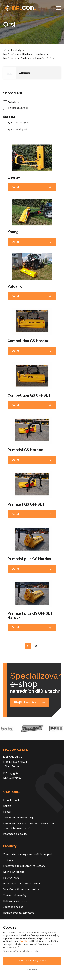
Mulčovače (10, 58)
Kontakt (8, 812)
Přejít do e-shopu (27, 702)
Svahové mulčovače (33, 58)
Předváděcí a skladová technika (22, 884)
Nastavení (32, 969)
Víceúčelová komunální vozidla (21, 889)
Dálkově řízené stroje (16, 901)
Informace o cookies (15, 834)
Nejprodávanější (18, 108)
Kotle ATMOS (11, 878)
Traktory (8, 860)
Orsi (52, 58)
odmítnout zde (30, 951)
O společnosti (11, 800)
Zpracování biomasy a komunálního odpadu (28, 854)
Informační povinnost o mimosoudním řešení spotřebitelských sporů (29, 826)
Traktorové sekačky (15, 895)
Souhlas (24, 941)
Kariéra (7, 806)
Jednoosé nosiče (13, 907)
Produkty (16, 50)
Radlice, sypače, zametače (19, 913)
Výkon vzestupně (18, 122)
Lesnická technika (14, 872)
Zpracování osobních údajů (19, 818)
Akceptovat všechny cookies (32, 961)
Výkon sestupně (17, 129)
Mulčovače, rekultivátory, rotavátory (24, 54)
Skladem (14, 102)
